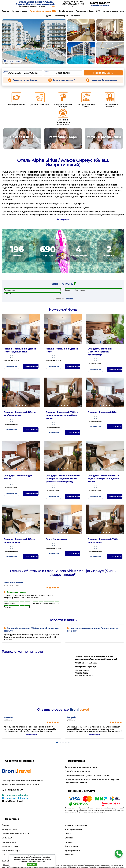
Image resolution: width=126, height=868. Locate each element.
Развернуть (63, 219)
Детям (49, 16)
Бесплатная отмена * (64, 80)
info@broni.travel (12, 801)
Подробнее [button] (12, 366)
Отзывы (69, 838)
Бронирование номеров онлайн (81, 767)
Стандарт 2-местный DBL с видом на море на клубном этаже (103, 479)
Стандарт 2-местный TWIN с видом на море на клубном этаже (62, 415)
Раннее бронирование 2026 (43, 11)
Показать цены (103, 73)
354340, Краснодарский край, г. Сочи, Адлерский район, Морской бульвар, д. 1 (73, 4)
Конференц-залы (73, 829)
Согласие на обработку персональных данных (88, 776)
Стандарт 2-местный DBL (102, 412)
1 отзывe (69, 299)
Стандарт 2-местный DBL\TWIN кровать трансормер (100, 352)
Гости (46, 72)
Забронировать (32, 366)
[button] (16, 342)
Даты (6, 72)
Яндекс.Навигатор (84, 676)
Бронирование (72, 851)
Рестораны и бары (85, 11)
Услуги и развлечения (114, 11)
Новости (69, 842)
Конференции (66, 11)
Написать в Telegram (15, 798)
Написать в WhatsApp (15, 795)
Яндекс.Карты (82, 670)
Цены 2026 (7, 838)
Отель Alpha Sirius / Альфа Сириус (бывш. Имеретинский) (36, 3)
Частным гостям (10, 846)
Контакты (75, 16)
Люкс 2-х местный (56, 539)
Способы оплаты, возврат (77, 771)
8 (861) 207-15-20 (100, 3)
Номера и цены (19, 11)
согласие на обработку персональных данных (35, 860)
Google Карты (82, 673)
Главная (5, 11)
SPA (98, 11)
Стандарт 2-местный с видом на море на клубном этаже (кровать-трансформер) (63, 479)
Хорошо (32, 864)
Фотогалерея (61, 16)
